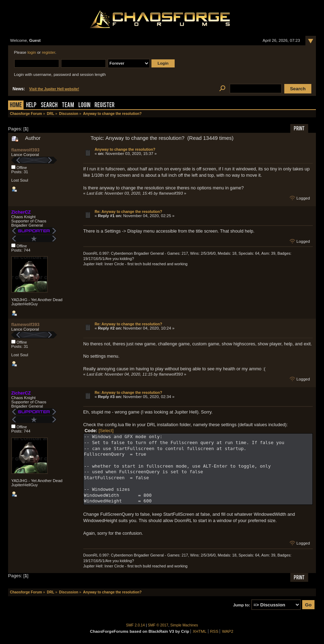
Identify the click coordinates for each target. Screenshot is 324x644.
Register (105, 106)
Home (16, 106)
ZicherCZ (21, 212)
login (32, 52)
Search (49, 106)
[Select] (106, 431)
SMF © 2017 (158, 625)
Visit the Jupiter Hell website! (54, 89)
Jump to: (242, 605)
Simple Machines (184, 625)
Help (31, 106)
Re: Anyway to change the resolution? (128, 212)
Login (84, 106)
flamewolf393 (25, 150)
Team (68, 106)
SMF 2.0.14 (136, 625)
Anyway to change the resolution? (125, 149)
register (48, 52)
